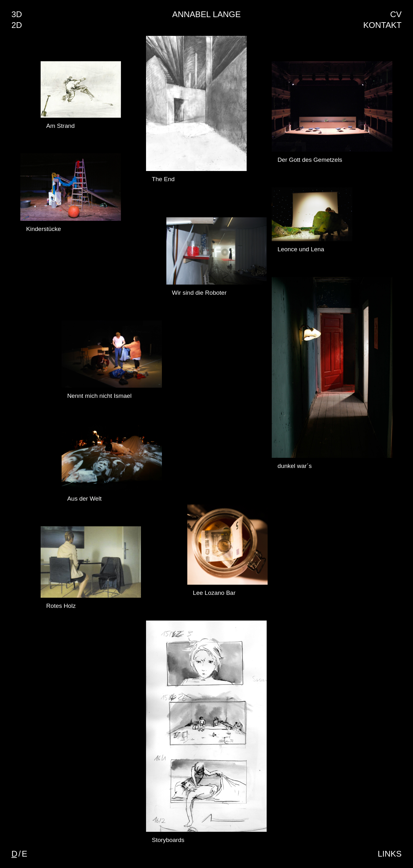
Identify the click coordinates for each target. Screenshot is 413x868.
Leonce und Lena (301, 249)
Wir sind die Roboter (199, 293)
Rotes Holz (61, 606)
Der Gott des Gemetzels (310, 160)
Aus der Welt (84, 499)
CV (396, 14)
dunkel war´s (295, 466)
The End (163, 179)
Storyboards (168, 840)
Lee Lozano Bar (214, 593)
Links (390, 854)
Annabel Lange (207, 14)
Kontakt (382, 25)
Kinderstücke (43, 229)
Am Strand (61, 126)
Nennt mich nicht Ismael (100, 396)
